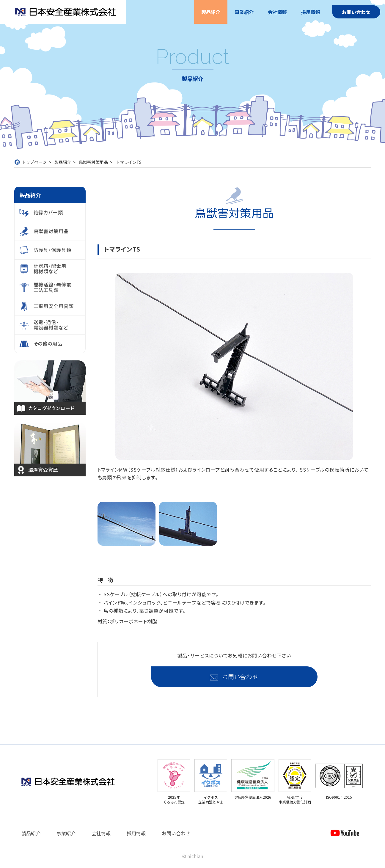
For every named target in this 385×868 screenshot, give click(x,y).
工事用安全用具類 (54, 306)
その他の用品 (48, 343)
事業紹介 (244, 12)
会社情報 (277, 12)
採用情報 (311, 12)
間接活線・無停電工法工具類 (53, 287)
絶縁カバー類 (48, 212)
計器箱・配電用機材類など (50, 269)
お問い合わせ (356, 12)
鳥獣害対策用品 (93, 162)
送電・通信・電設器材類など (51, 325)
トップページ (34, 162)
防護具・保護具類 (53, 250)
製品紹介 (211, 12)
